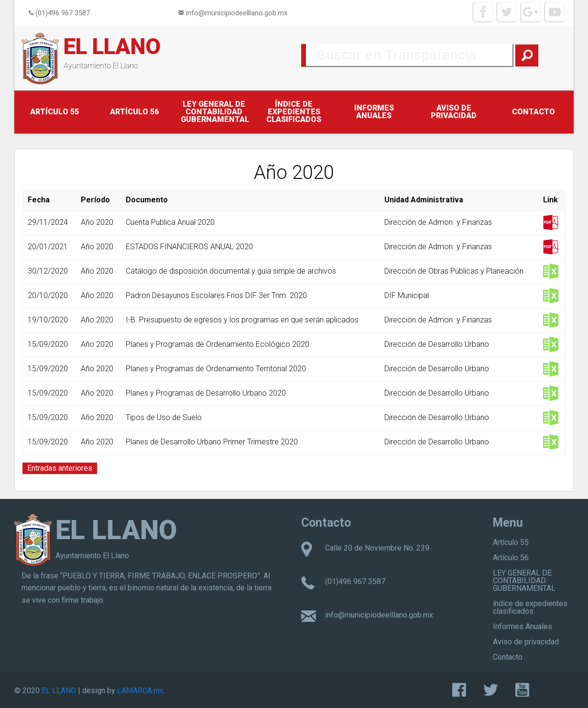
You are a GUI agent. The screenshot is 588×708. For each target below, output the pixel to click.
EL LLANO (112, 46)
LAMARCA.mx (140, 691)
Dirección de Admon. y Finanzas (438, 222)
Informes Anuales (374, 112)
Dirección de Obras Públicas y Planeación (454, 271)
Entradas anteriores (60, 468)
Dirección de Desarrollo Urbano (437, 344)
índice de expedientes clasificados (294, 112)
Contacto (534, 112)
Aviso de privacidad (454, 112)
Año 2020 (97, 222)
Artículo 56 (134, 112)
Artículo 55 (54, 112)
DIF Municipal (407, 295)
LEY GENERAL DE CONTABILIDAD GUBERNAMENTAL (215, 112)
